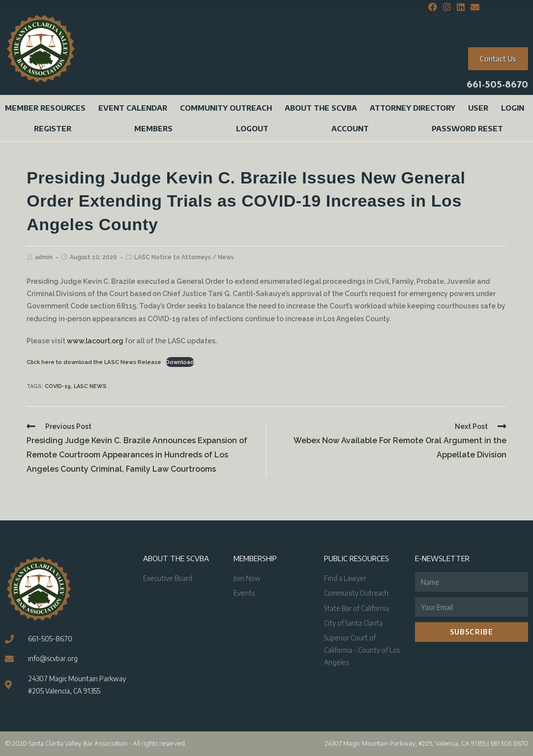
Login (513, 108)
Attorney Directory (413, 108)
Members (153, 128)
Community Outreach (226, 108)
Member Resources (45, 108)
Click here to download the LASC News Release (94, 362)
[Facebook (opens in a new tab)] (433, 7)
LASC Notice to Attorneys (173, 257)
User (478, 108)
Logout (252, 128)
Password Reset (467, 128)
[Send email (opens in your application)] (474, 7)
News (226, 257)
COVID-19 (58, 386)
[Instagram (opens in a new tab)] (447, 7)
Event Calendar (133, 108)
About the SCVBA (321, 108)
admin (44, 257)
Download (180, 362)
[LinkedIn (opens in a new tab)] (461, 7)
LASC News (90, 386)
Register (53, 128)
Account (350, 128)
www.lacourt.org (95, 341)
